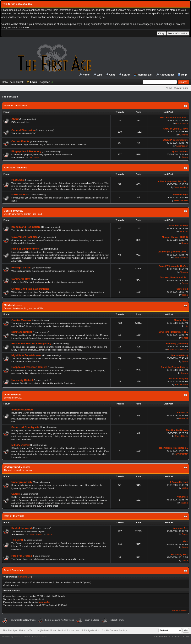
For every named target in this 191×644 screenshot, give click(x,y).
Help (184, 75)
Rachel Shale (181, 384)
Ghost (185, 338)
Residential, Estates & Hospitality (31, 343)
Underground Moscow (17, 467)
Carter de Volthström (178, 350)
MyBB (17, 636)
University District (22, 380)
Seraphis (184, 231)
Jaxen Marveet (181, 200)
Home (86, 75)
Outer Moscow (13, 395)
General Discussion (23, 130)
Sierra (185, 560)
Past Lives (18, 180)
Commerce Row (21, 279)
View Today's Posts (177, 88)
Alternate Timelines (15, 168)
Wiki (99, 75)
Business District (22, 332)
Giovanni (184, 135)
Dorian (185, 243)
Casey (185, 283)
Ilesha (185, 295)
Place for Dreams (22, 556)
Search (126, 75)
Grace (185, 534)
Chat (112, 75)
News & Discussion (15, 106)
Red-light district (21, 268)
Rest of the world (14, 516)
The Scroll (17, 540)
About (15, 119)
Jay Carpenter (181, 454)
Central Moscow (14, 211)
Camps (16, 494)
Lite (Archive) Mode (46, 631)
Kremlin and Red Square (26, 227)
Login (33, 82)
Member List (145, 75)
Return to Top (26, 631)
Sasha (185, 488)
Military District (20, 445)
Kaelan (184, 373)
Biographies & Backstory (26, 151)
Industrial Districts (22, 410)
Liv (186, 326)
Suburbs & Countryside (25, 427)
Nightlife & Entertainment (26, 355)
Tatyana (184, 272)
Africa (49, 534)
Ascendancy (182, 123)
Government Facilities (25, 237)
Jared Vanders (181, 187)
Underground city (22, 482)
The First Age (10, 631)
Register (45, 82)
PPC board (34, 158)
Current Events (20, 141)
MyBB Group (40, 636)
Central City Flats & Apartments (30, 289)
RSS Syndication (91, 631)
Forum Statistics (180, 610)
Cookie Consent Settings (115, 631)
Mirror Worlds (20, 195)
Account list (167, 75)
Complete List (25, 577)
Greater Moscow (21, 320)
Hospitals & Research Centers (29, 367)
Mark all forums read (69, 631)
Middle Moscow (13, 305)
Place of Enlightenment (25, 249)
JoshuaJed (45, 602)
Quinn (185, 157)
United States (35, 534)
